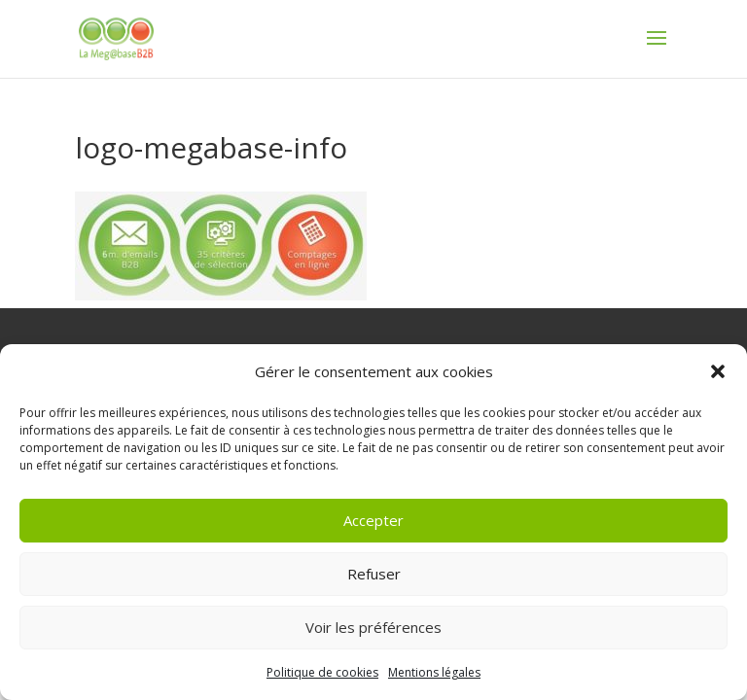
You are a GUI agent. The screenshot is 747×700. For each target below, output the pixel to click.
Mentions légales (434, 672)
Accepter (373, 520)
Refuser (374, 574)
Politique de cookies (322, 672)
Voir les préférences (373, 627)
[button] (718, 371)
